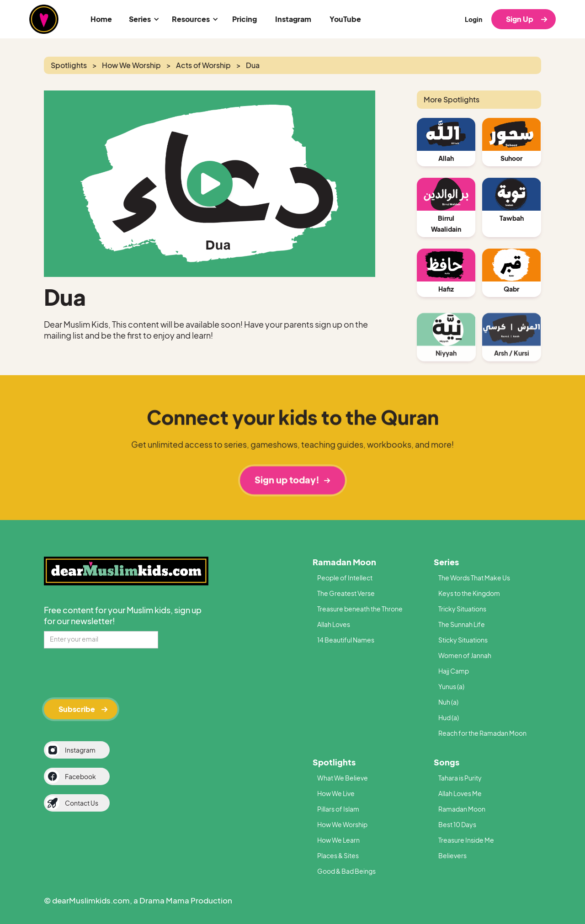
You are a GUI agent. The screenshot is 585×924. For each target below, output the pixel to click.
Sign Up (520, 19)
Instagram (293, 19)
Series (446, 562)
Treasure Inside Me (466, 840)
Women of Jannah (465, 655)
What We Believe (343, 778)
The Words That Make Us (474, 578)
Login (473, 19)
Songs (447, 762)
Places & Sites (338, 855)
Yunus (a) (451, 686)
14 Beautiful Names (346, 640)
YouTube (345, 19)
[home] (44, 19)
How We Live (336, 793)
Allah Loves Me (460, 793)
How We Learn (338, 840)
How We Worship (342, 824)
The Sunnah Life (462, 624)
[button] (143, 19)
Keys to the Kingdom (469, 593)
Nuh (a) (448, 702)
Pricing (245, 19)
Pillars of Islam (338, 809)
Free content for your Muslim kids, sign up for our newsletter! (123, 615)
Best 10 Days (457, 824)
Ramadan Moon (344, 562)
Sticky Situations (463, 640)
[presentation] (113, 672)
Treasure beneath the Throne (360, 609)
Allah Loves (334, 624)
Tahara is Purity (460, 778)
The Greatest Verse (346, 593)
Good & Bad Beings (346, 871)
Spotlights (334, 762)
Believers (452, 855)
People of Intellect (345, 578)
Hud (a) (449, 717)
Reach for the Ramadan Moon (482, 733)
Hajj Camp (454, 671)
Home (101, 19)
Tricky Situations (462, 609)
